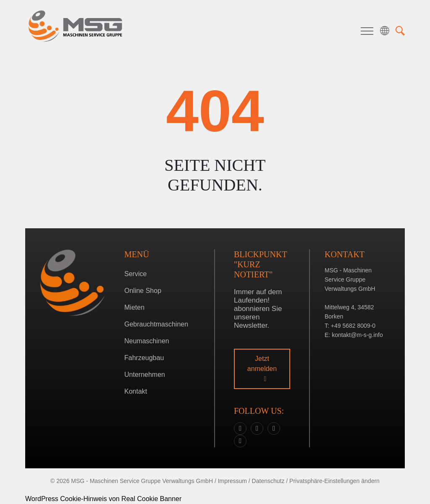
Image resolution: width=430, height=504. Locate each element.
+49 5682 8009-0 (353, 326)
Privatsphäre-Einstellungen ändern (334, 481)
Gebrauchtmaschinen (156, 324)
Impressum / (234, 481)
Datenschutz (268, 481)
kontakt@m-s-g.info (357, 335)
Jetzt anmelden (262, 369)
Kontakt (136, 391)
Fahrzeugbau (144, 358)
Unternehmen (145, 375)
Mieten (134, 307)
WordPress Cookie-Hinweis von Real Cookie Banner (103, 499)
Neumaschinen (147, 341)
